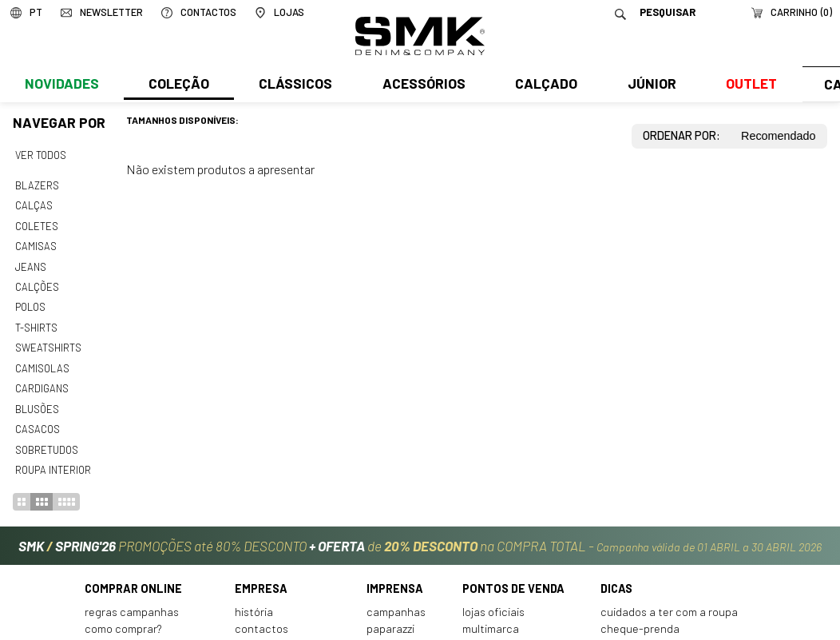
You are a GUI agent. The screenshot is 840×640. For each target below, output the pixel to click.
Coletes (37, 224)
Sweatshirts (48, 341)
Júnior (648, 85)
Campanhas (396, 600)
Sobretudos (47, 439)
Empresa (261, 577)
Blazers (37, 185)
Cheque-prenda (640, 617)
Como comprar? (123, 617)
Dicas (616, 577)
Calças (33, 204)
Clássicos (294, 85)
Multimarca (491, 617)
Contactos (262, 617)
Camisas (35, 243)
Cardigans (41, 380)
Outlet (747, 85)
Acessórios (422, 85)
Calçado (543, 85)
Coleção (178, 85)
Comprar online (133, 577)
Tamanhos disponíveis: (182, 120)
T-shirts (36, 321)
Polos (30, 302)
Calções (37, 282)
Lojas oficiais (493, 600)
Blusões (37, 400)
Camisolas (42, 361)
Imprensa (395, 577)
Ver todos (41, 155)
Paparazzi (390, 617)
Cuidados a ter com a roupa (669, 600)
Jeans (30, 263)
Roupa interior (53, 459)
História (254, 600)
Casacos (37, 419)
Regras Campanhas (132, 600)
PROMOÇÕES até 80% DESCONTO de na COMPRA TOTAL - (420, 535)
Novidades (61, 85)
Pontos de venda (513, 577)
